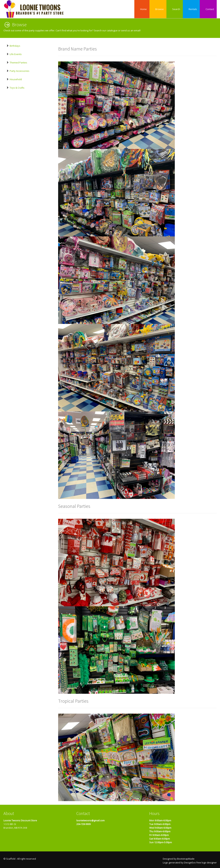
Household (14, 79)
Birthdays (13, 46)
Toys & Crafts (15, 88)
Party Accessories (18, 71)
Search (175, 9)
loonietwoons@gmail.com (90, 820)
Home (142, 9)
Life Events (14, 54)
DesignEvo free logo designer (200, 863)
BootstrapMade (186, 859)
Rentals (191, 9)
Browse (158, 9)
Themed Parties (17, 63)
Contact (208, 9)
